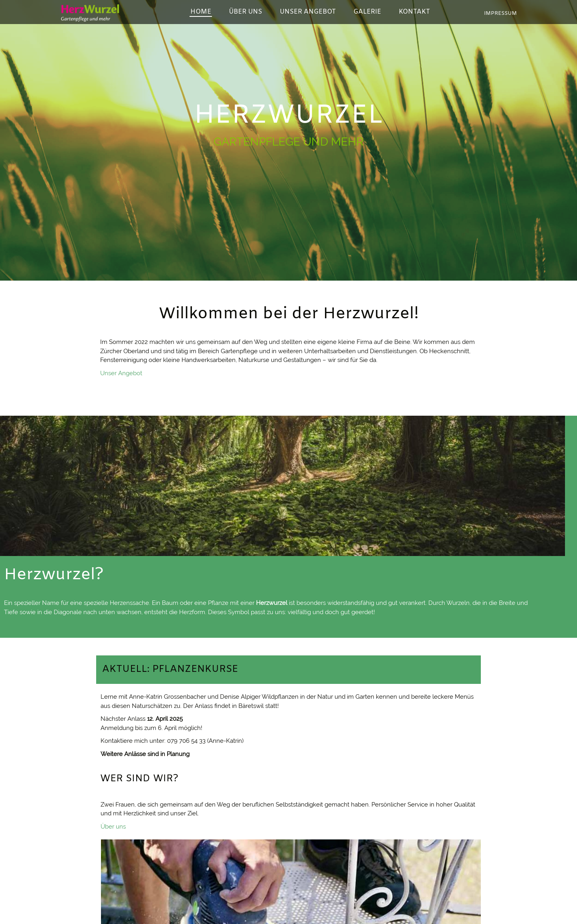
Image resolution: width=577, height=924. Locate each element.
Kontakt (312, 749)
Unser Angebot (121, 373)
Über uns (113, 754)
